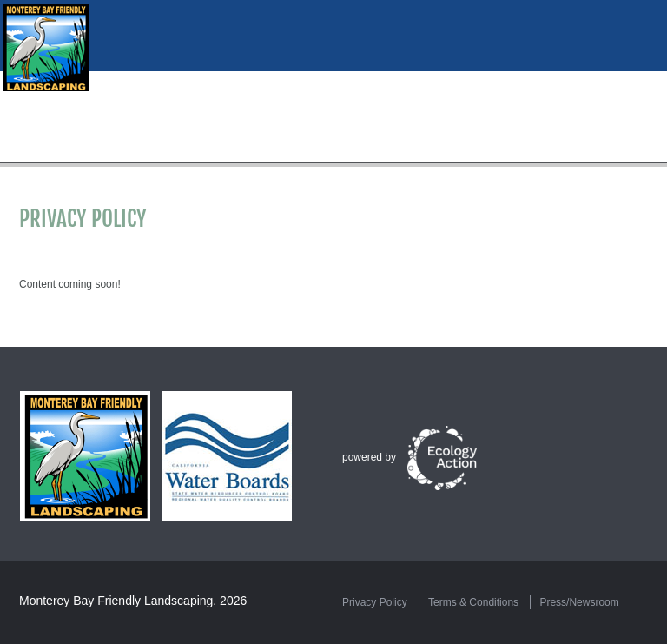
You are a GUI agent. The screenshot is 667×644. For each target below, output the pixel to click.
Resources (192, 150)
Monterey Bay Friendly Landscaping (116, 601)
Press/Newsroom (579, 602)
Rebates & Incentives (581, 150)
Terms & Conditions (473, 602)
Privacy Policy (375, 602)
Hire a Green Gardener (316, 150)
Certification (451, 150)
